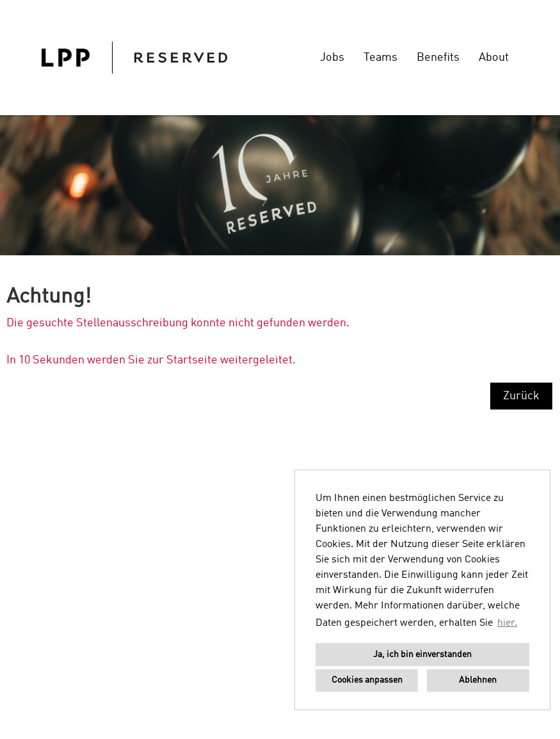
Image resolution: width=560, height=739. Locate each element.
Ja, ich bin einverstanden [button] (422, 655)
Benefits (438, 58)
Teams (380, 58)
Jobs (332, 58)
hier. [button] (507, 623)
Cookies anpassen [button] (367, 680)
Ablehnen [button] (478, 680)
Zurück (521, 396)
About (494, 58)
